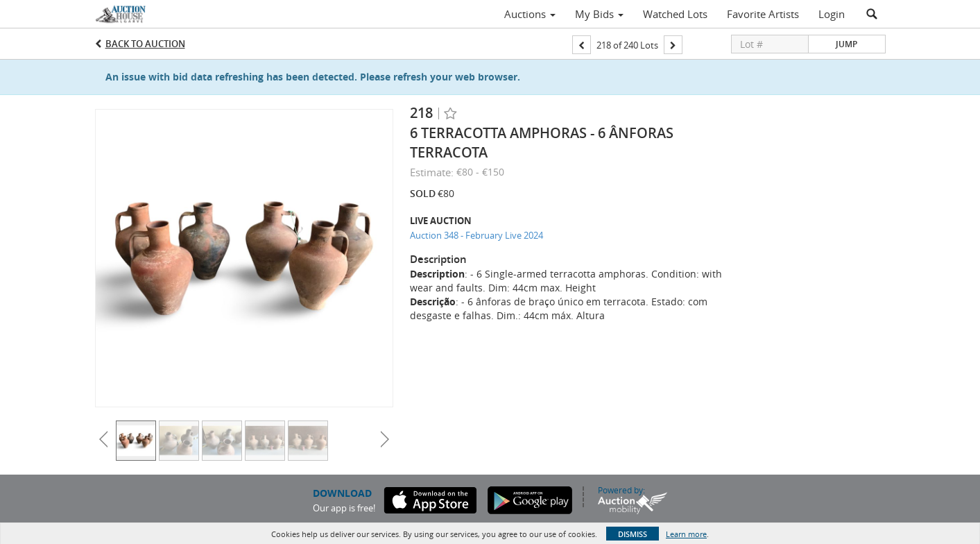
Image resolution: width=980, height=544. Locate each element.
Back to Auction (145, 44)
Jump (846, 44)
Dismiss (633, 534)
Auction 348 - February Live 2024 (476, 235)
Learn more (686, 534)
